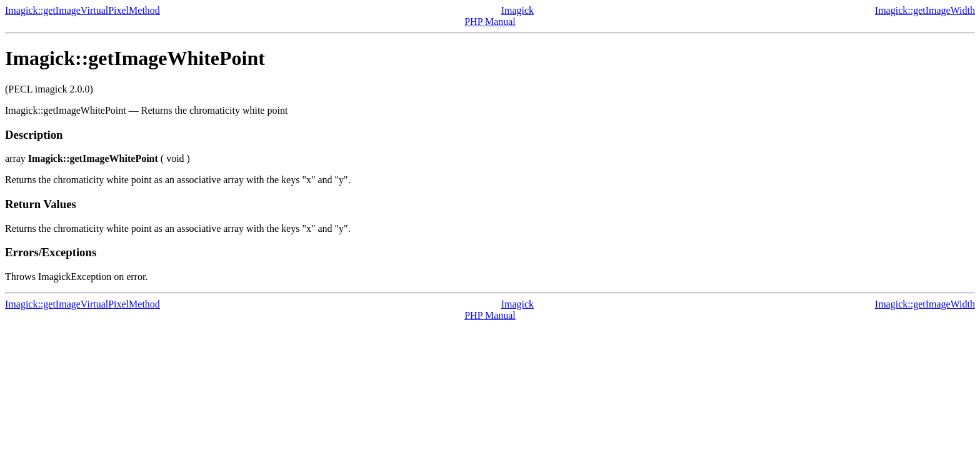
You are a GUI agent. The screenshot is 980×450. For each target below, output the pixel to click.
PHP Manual (490, 22)
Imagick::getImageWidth (925, 10)
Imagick (517, 10)
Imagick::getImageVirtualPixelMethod (82, 10)
